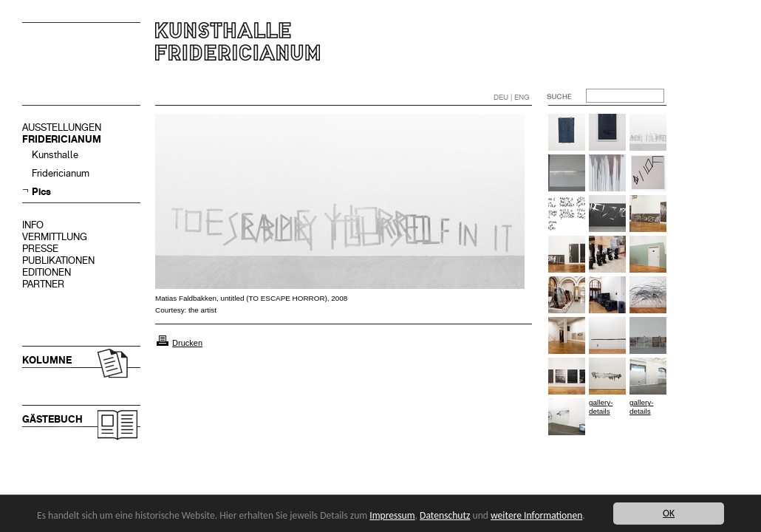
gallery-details (601, 407)
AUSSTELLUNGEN (62, 127)
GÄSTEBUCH (52, 419)
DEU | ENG (512, 97)
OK (669, 513)
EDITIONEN (47, 272)
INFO (33, 225)
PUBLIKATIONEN (58, 260)
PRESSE (40, 249)
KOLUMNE (47, 360)
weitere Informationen (536, 515)
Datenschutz (445, 515)
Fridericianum (61, 173)
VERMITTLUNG (55, 237)
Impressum (392, 515)
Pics (41, 192)
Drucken (187, 343)
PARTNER (43, 284)
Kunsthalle (55, 155)
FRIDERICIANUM (62, 139)
